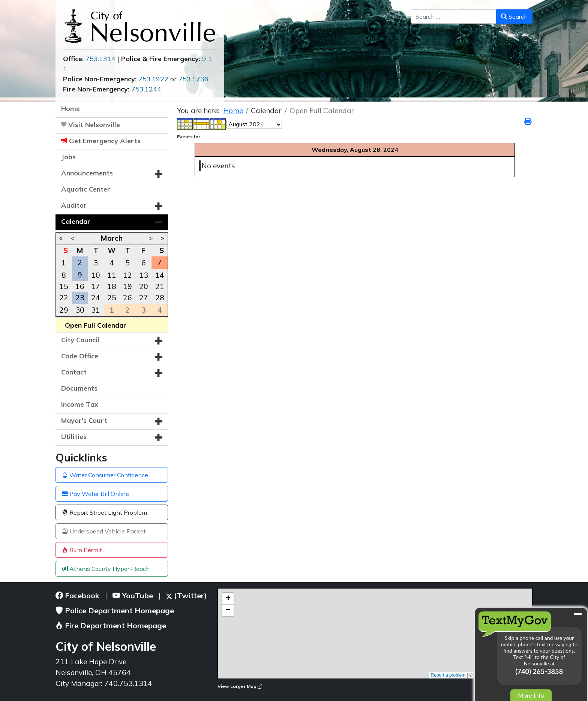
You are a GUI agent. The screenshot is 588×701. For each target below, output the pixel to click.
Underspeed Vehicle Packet (104, 531)
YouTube (133, 595)
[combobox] (454, 16)
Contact (74, 372)
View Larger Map (240, 686)
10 (96, 275)
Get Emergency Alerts (105, 141)
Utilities (74, 437)
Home (70, 109)
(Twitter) (187, 595)
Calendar (76, 221)
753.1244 (146, 89)
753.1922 (153, 79)
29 (64, 310)
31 (96, 310)
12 (127, 275)
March (112, 238)
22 (64, 298)
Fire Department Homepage (111, 625)
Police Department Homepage (115, 610)
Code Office (80, 356)
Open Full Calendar (96, 325)
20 (144, 286)
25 (112, 298)
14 (160, 275)
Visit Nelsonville (94, 125)
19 (127, 286)
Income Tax (80, 404)
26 (127, 298)
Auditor (74, 205)
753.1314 (100, 59)
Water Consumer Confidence (105, 475)
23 (80, 298)
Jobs (68, 157)
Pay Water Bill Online (95, 494)
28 (160, 298)
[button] (159, 174)
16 (80, 286)
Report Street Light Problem (104, 512)
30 (80, 310)
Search (514, 16)
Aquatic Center (86, 189)
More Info (531, 695)
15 (64, 286)
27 (144, 298)
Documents (79, 388)
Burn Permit (82, 550)
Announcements (87, 173)
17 (96, 286)
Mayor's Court (84, 420)
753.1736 (193, 79)
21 (160, 286)
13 (144, 275)
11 (112, 275)
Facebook (77, 595)
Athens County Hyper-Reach (106, 569)
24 (96, 298)
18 (112, 286)
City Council (80, 340)
